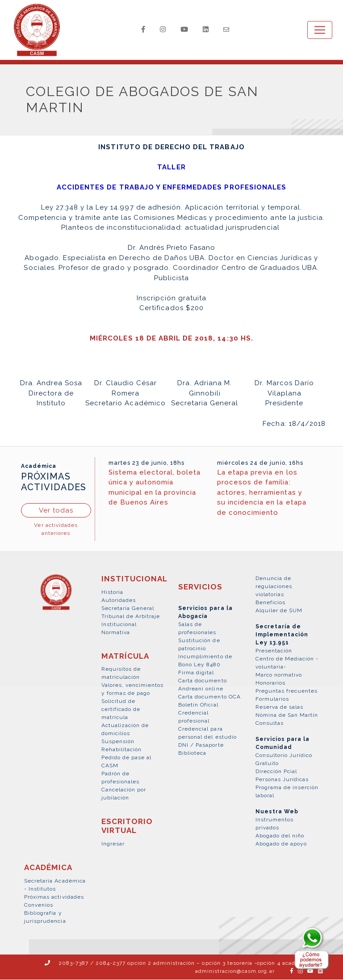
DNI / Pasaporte (201, 745)
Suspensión (118, 742)
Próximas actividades (54, 897)
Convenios (39, 905)
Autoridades (119, 601)
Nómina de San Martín (287, 716)
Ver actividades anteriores (56, 530)
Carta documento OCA (209, 697)
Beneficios (270, 603)
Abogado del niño (280, 837)
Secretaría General (128, 609)
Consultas (270, 724)
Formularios (272, 700)
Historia (112, 593)
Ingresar (113, 845)
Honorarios (270, 684)
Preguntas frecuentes (287, 692)
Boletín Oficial (198, 705)
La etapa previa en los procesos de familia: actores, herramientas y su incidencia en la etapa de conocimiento (262, 493)
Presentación (274, 652)
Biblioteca (192, 753)
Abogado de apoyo (281, 845)
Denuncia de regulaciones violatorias (274, 587)
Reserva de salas (280, 708)
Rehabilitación (122, 750)
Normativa (116, 633)
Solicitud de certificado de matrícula (121, 710)
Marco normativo (279, 676)
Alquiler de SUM (279, 611)
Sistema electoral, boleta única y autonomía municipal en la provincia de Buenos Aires (155, 488)
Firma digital (196, 673)
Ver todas (56, 511)
